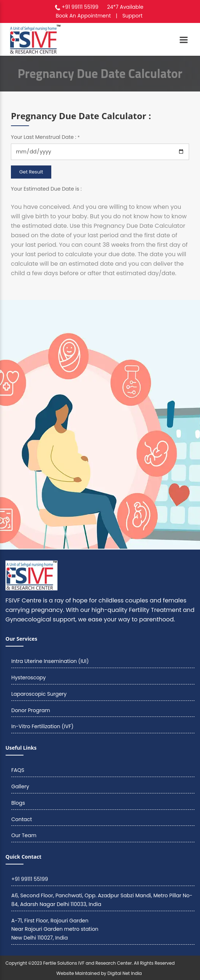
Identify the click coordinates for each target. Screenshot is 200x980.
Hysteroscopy (29, 678)
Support (132, 16)
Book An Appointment (83, 16)
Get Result (31, 172)
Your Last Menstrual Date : (45, 137)
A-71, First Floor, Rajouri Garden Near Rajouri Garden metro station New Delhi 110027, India (55, 929)
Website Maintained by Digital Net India (99, 973)
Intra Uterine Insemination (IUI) (50, 661)
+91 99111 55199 (80, 7)
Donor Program (31, 710)
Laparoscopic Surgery (39, 694)
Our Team (24, 835)
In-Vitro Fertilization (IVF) (42, 726)
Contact (22, 819)
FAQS (18, 770)
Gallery (20, 786)
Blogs (18, 803)
